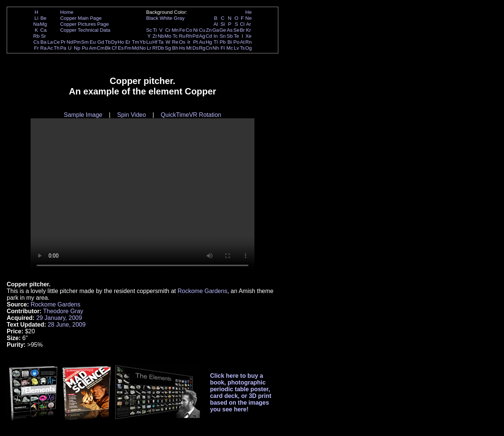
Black (152, 18)
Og (248, 48)
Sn (223, 36)
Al (216, 24)
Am (93, 48)
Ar (248, 24)
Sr (43, 36)
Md (136, 48)
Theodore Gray (63, 311)
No (143, 48)
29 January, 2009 (59, 318)
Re (175, 42)
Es (121, 48)
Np (77, 48)
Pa (63, 48)
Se (237, 30)
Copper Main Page (81, 18)
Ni (196, 30)
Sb (230, 36)
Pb (223, 42)
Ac (50, 48)
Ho (121, 42)
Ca (43, 30)
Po (237, 42)
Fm (128, 48)
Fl (223, 48)
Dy (114, 42)
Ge (223, 30)
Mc (230, 48)
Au (202, 42)
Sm (85, 42)
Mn (175, 30)
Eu (93, 42)
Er (128, 42)
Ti (155, 30)
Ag (202, 36)
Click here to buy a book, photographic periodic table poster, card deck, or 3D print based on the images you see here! (241, 393)
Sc (149, 30)
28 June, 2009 (67, 325)
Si (223, 24)
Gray (179, 18)
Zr (155, 36)
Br (242, 30)
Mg (43, 24)
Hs (182, 48)
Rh (189, 36)
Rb (36, 36)
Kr (248, 30)
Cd (209, 36)
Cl (242, 24)
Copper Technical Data (85, 30)
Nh (216, 48)
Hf (155, 42)
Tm (135, 42)
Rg (202, 48)
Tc (175, 36)
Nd (70, 42)
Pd (195, 36)
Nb (161, 36)
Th (57, 48)
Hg (209, 42)
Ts (242, 48)
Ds (195, 48)
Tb (108, 42)
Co (189, 30)
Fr (36, 48)
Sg (168, 48)
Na (36, 24)
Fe (182, 30)
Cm (101, 48)
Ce (57, 42)
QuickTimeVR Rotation (191, 115)
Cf (114, 48)
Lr (149, 48)
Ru (182, 36)
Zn (209, 30)
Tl (216, 42)
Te (237, 36)
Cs (36, 42)
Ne (249, 18)
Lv (237, 48)
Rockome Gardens (202, 291)
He (249, 12)
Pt (196, 42)
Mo (168, 36)
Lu (149, 42)
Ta (161, 42)
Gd (101, 42)
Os (182, 42)
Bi (230, 42)
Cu (202, 30)
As (230, 30)
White (166, 18)
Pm (77, 42)
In (216, 36)
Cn (209, 48)
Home (67, 12)
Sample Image (83, 115)
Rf (155, 48)
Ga (216, 30)
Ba (43, 42)
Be (43, 18)
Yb (143, 42)
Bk (108, 48)
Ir (189, 42)
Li (36, 18)
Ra (43, 48)
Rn (249, 42)
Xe (248, 36)
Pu (85, 48)
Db (161, 48)
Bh (175, 48)
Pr (63, 42)
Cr (168, 30)
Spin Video (132, 115)
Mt (189, 48)
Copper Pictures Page (84, 24)
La (50, 42)
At (242, 42)
